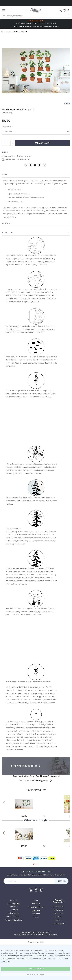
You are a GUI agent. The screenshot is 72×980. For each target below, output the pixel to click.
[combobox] (36, 16)
